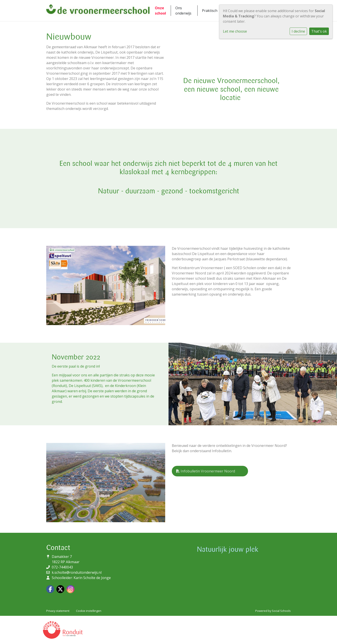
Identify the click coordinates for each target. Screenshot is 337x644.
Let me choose (235, 31)
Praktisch (210, 11)
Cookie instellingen (89, 611)
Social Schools (281, 611)
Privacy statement (58, 611)
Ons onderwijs (183, 11)
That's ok (319, 31)
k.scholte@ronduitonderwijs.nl (77, 572)
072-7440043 (62, 567)
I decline (298, 31)
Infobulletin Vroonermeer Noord (206, 471)
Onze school (160, 11)
